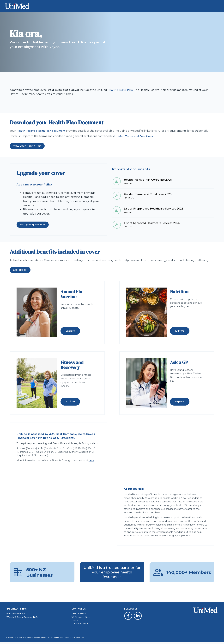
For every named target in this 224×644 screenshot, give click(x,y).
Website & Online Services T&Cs (22, 619)
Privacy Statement (16, 615)
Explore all (20, 270)
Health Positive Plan (121, 90)
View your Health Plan (27, 146)
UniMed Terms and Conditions (134, 136)
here (91, 460)
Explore (70, 331)
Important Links (17, 611)
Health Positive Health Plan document (42, 131)
